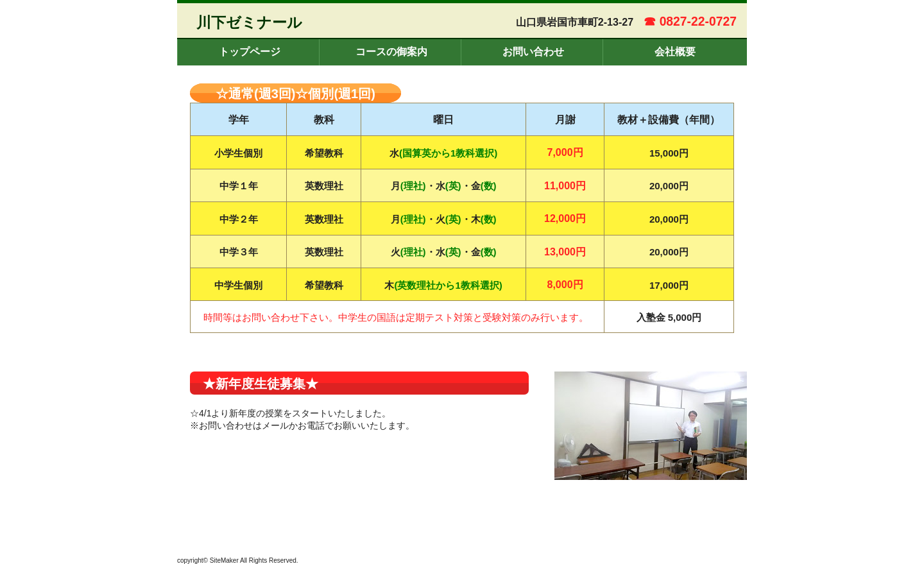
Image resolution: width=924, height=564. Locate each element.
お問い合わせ (533, 52)
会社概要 (675, 52)
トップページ (250, 52)
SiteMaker (224, 560)
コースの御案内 (391, 52)
